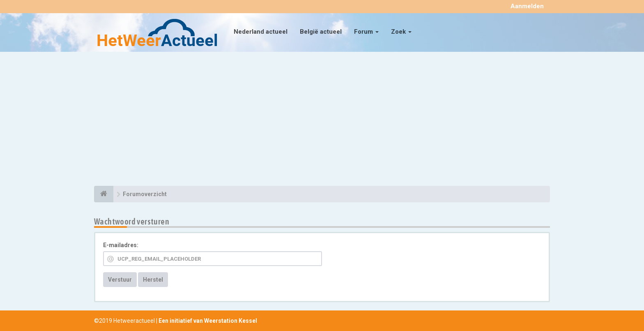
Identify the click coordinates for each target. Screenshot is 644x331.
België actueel (321, 32)
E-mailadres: (121, 245)
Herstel (153, 280)
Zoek (401, 32)
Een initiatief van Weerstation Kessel (208, 321)
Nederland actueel (261, 32)
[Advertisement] (322, 120)
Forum (366, 32)
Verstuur (120, 280)
